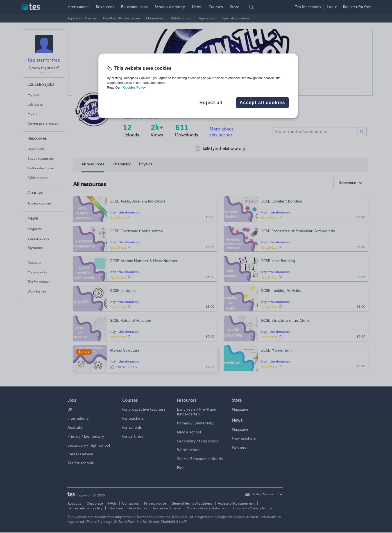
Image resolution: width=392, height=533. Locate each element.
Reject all (211, 103)
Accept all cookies (262, 103)
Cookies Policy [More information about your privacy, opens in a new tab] (134, 87)
